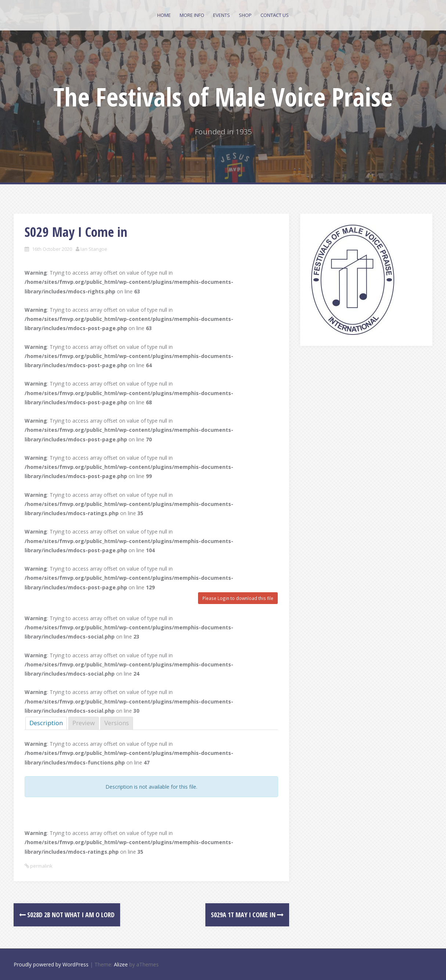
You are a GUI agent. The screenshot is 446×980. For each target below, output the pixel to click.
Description (46, 723)
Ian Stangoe (94, 249)
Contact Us (275, 15)
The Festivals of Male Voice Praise (223, 97)
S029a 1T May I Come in (247, 915)
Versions (117, 723)
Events (222, 15)
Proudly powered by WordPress (51, 964)
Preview (84, 723)
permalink (41, 866)
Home (164, 15)
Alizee (121, 964)
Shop (245, 15)
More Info (192, 15)
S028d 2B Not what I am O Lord (67, 915)
